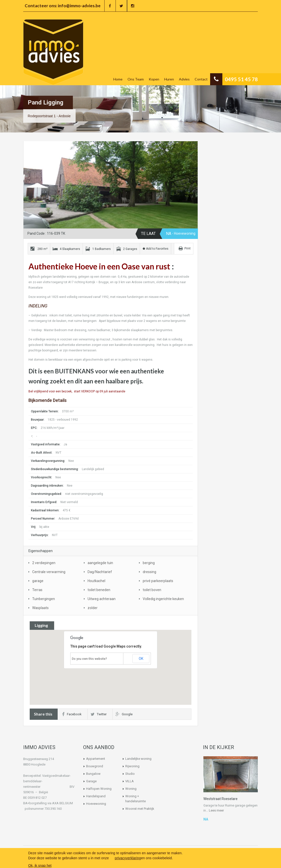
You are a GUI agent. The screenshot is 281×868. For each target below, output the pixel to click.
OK (141, 659)
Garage (91, 781)
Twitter (99, 714)
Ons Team (136, 79)
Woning (131, 789)
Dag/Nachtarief (100, 572)
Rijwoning (132, 766)
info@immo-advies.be (79, 6)
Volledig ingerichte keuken (163, 599)
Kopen (154, 79)
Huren (169, 79)
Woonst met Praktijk (140, 809)
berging (149, 563)
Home (118, 79)
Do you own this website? (89, 659)
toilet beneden (99, 590)
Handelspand (96, 796)
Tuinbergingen (44, 599)
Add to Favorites (155, 249)
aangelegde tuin (100, 563)
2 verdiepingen (44, 563)
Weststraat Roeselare (220, 799)
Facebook (72, 714)
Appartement (96, 759)
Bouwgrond (95, 766)
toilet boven (152, 590)
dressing (149, 572)
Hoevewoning (96, 804)
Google (124, 714)
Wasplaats (40, 608)
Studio (130, 774)
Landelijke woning (138, 759)
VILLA (130, 781)
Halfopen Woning (99, 789)
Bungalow (93, 774)
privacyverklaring (128, 858)
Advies (184, 79)
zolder (93, 608)
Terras (37, 590)
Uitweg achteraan (102, 599)
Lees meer (216, 810)
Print (188, 248)
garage (38, 581)
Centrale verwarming (49, 572)
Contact (201, 79)
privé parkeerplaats (158, 581)
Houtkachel (96, 581)
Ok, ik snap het (40, 866)
